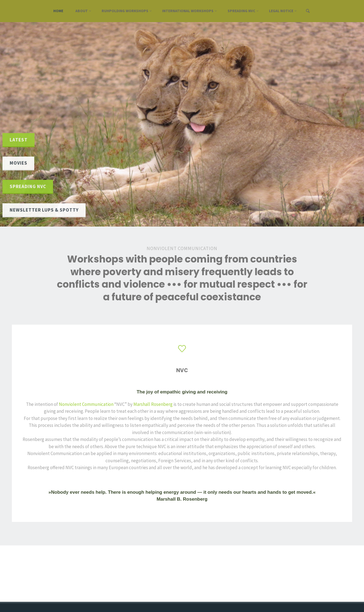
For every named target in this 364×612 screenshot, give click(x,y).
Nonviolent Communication (86, 404)
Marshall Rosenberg (153, 404)
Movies (19, 163)
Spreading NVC (28, 187)
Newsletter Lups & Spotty (44, 210)
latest (19, 140)
